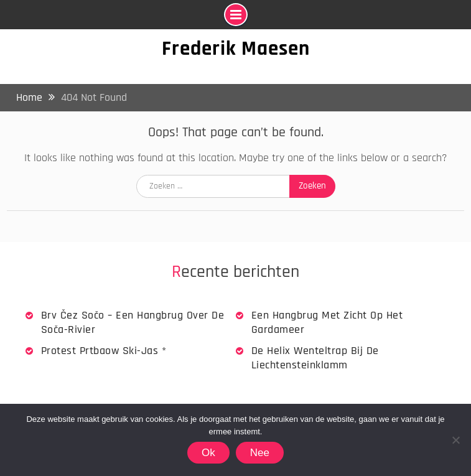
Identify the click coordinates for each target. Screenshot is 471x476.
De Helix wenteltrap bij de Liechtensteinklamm (315, 358)
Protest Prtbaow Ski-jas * (104, 351)
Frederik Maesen (236, 49)
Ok (208, 453)
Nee (260, 453)
